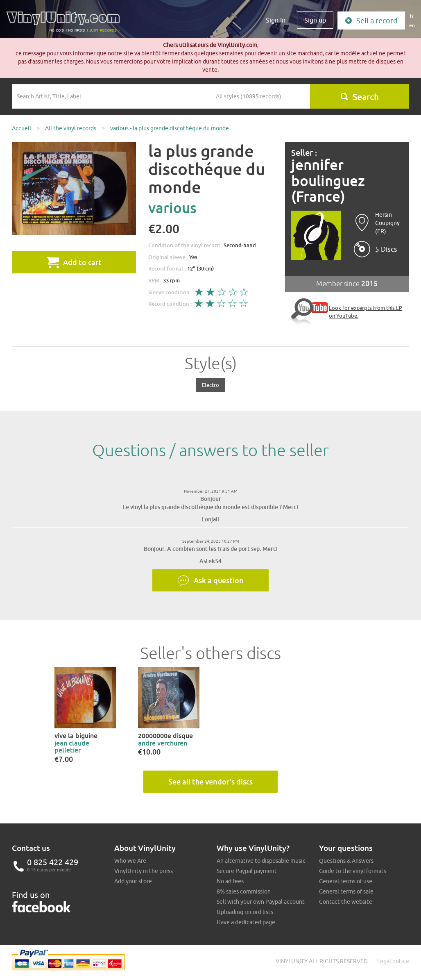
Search (359, 97)
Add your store (133, 881)
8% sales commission (244, 891)
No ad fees (230, 881)
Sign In (276, 20)
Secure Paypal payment (247, 871)
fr (412, 16)
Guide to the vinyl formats (353, 871)
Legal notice (393, 961)
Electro (210, 385)
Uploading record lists (245, 912)
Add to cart (74, 262)
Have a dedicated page (246, 922)
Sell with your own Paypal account (261, 902)
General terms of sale (346, 891)
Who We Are (130, 861)
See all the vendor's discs (210, 782)
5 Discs (386, 249)
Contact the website (346, 902)
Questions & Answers (346, 861)
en (412, 25)
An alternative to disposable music (261, 861)
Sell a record (371, 21)
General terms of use (346, 881)
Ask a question (210, 581)
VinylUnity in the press (144, 871)
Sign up (315, 20)
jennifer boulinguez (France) (328, 181)
